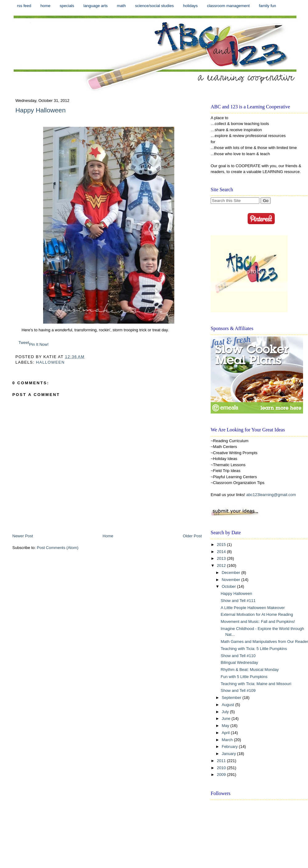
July (226, 712)
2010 (222, 768)
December (232, 573)
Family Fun (268, 6)
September (232, 698)
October (229, 586)
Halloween (50, 362)
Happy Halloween (41, 110)
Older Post (192, 536)
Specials (67, 6)
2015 (222, 545)
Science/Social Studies (154, 6)
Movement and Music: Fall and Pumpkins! (258, 622)
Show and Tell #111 (238, 601)
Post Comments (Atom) (58, 548)
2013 (222, 558)
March (228, 740)
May (226, 726)
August (229, 705)
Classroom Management (228, 6)
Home (45, 6)
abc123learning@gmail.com (271, 495)
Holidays (190, 6)
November (232, 580)
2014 (222, 552)
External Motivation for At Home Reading (257, 614)
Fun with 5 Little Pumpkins (244, 677)
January (229, 754)
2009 (222, 775)
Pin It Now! (39, 344)
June (227, 719)
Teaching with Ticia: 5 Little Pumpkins (254, 649)
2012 (222, 565)
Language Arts (96, 6)
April (226, 733)
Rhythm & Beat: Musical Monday (250, 670)
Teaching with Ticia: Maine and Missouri (256, 684)
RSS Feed (24, 6)
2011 (222, 761)
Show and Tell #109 (238, 690)
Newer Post (23, 536)
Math (122, 6)
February (230, 747)
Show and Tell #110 (238, 656)
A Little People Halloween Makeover (253, 608)
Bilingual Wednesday (239, 662)
